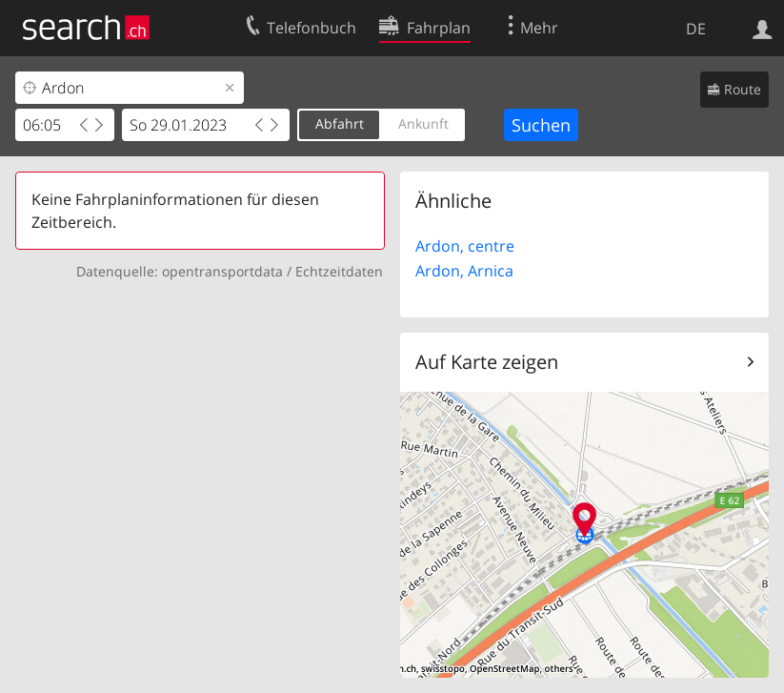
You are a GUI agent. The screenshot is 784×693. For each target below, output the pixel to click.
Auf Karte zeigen (487, 362)
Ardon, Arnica (464, 271)
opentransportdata (222, 271)
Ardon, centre (465, 246)
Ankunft (423, 123)
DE (696, 29)
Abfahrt (340, 123)
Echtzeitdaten (339, 271)
